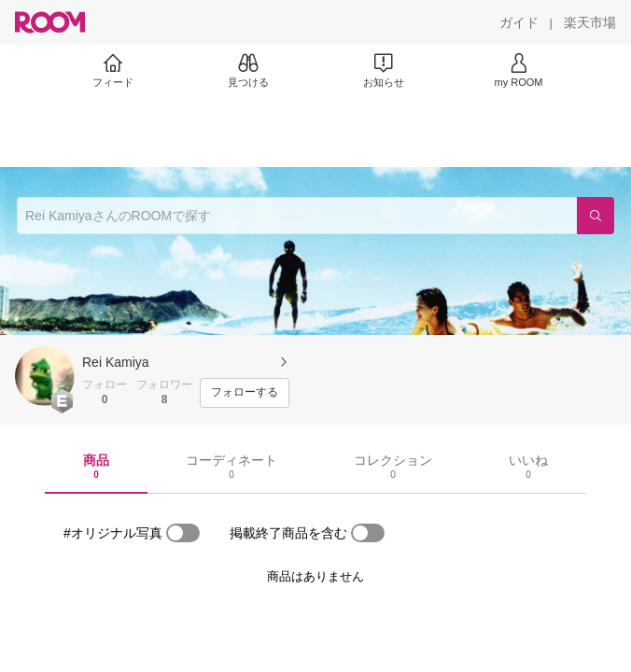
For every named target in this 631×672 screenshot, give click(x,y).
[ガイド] (519, 22)
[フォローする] (245, 393)
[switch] (183, 533)
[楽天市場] (590, 22)
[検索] (596, 216)
